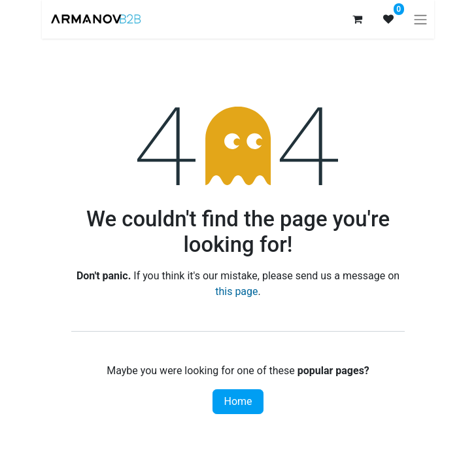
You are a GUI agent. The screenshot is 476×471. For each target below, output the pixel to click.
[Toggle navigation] (420, 19)
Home (238, 401)
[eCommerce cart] (357, 19)
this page (236, 291)
